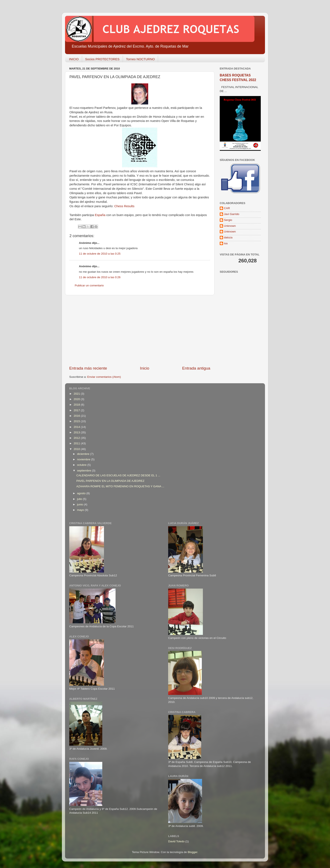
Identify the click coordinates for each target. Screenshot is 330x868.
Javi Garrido (232, 214)
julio (80, 499)
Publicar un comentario (89, 285)
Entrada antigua (196, 368)
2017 (77, 410)
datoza (228, 237)
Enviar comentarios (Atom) (104, 377)
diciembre (84, 454)
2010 (77, 449)
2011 (77, 443)
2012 (77, 438)
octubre (82, 465)
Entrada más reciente (88, 368)
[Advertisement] (140, 330)
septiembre (84, 471)
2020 (77, 399)
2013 (77, 432)
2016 (77, 416)
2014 (77, 427)
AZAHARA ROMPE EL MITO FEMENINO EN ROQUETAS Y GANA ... (120, 486)
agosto (82, 493)
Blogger (193, 852)
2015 (77, 421)
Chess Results (124, 206)
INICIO (74, 59)
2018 (77, 405)
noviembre (84, 459)
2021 (77, 394)
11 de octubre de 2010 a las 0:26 (100, 277)
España (100, 215)
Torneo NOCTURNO (140, 59)
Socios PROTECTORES (102, 59)
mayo (81, 510)
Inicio (145, 368)
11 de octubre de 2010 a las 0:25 (100, 254)
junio (80, 504)
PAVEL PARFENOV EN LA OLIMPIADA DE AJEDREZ (110, 481)
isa (226, 243)
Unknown (230, 226)
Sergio (228, 220)
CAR (227, 208)
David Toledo (176, 841)
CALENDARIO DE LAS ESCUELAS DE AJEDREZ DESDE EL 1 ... (118, 475)
